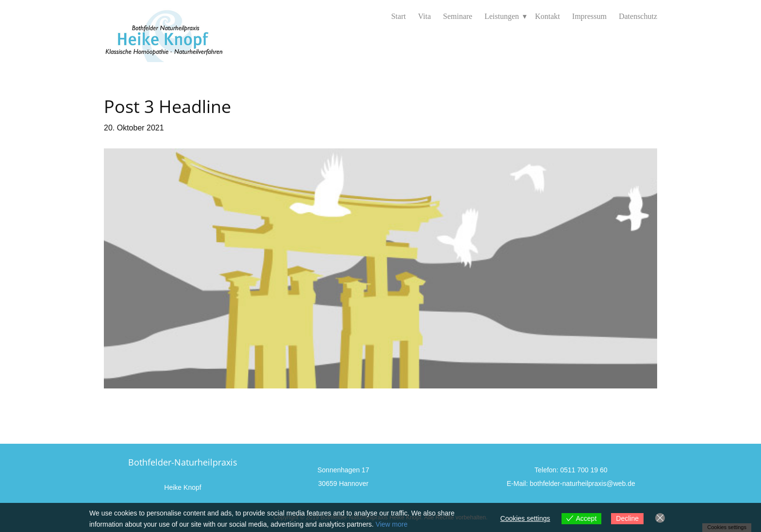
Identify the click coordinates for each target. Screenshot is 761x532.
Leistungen (502, 16)
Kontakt (547, 16)
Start (398, 16)
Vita (424, 16)
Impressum (589, 16)
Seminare (458, 16)
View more (392, 524)
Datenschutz (638, 16)
